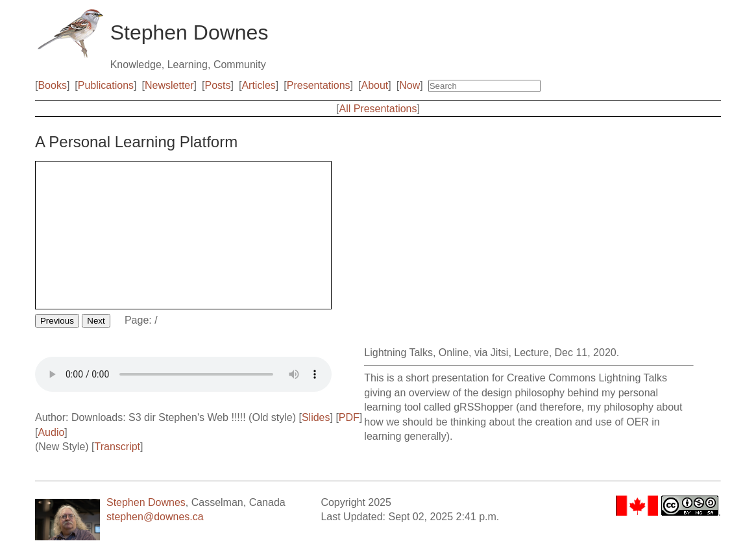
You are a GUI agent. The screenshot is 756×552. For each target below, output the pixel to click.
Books (52, 85)
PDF (349, 417)
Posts (217, 85)
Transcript (118, 447)
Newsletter (169, 85)
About (374, 85)
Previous (57, 321)
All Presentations (378, 109)
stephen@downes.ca (155, 517)
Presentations (319, 85)
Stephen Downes (146, 502)
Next (96, 321)
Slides (316, 417)
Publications (106, 85)
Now (409, 85)
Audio (51, 432)
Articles (258, 85)
